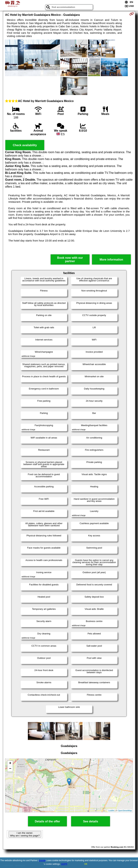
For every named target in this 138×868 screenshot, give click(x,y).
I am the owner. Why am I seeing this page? (25, 834)
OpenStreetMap (125, 811)
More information (111, 260)
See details (91, 821)
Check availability (25, 145)
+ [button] (10, 763)
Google (42, 860)
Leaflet (111, 811)
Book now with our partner (70, 259)
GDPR (64, 864)
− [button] (10, 769)
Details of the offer (47, 821)
